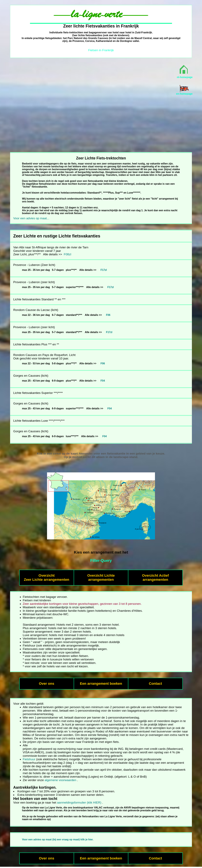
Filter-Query (101, 560)
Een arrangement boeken (101, 684)
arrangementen (155, 580)
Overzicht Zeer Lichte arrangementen (46, 578)
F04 (103, 381)
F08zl (67, 254)
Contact (155, 684)
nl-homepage (185, 77)
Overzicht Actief (155, 575)
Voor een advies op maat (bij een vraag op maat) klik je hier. (58, 839)
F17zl (104, 270)
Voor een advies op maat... (31, 218)
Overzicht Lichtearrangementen (101, 578)
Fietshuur (29, 759)
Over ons (47, 684)
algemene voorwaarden (61, 780)
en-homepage (184, 94)
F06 (108, 315)
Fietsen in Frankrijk (101, 50)
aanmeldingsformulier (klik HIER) (79, 803)
